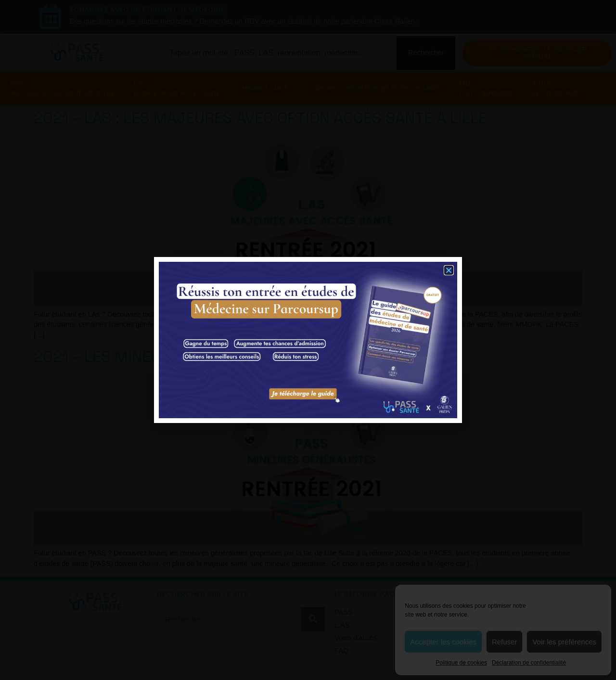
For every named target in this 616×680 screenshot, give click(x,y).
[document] (308, 340)
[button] (449, 270)
